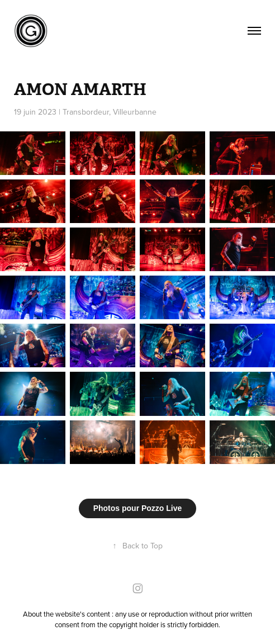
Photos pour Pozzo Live (138, 508)
